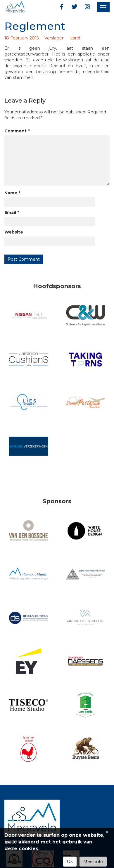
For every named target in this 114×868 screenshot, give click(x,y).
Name (12, 193)
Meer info (93, 862)
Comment (17, 131)
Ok (70, 862)
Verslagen (55, 38)
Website (14, 232)
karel (75, 38)
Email (12, 212)
